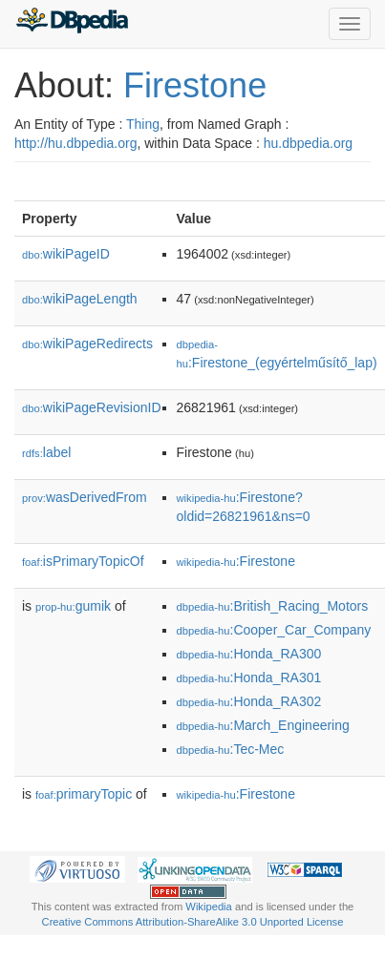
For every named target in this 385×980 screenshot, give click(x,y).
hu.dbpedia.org (308, 143)
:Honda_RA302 (249, 701)
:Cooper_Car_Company (274, 630)
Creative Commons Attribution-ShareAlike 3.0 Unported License (193, 922)
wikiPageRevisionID (92, 407)
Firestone (195, 85)
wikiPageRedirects (87, 344)
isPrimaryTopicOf (83, 561)
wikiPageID (66, 254)
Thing (143, 124)
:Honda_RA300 (249, 654)
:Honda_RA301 (249, 678)
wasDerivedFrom (85, 497)
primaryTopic (84, 794)
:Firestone (236, 561)
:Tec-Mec (231, 749)
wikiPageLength (80, 299)
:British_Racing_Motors (273, 606)
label (46, 452)
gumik (73, 606)
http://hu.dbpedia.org (75, 143)
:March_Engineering (263, 725)
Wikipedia (209, 907)
